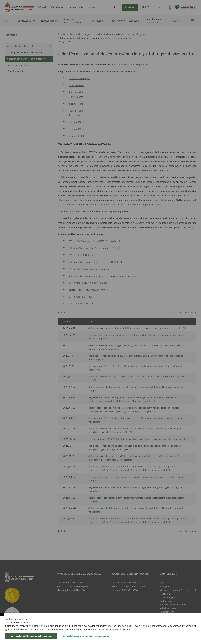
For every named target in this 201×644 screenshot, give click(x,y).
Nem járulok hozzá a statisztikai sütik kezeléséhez (85, 636)
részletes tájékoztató (113, 629)
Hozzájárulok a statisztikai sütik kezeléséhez (31, 636)
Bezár (2, 614)
